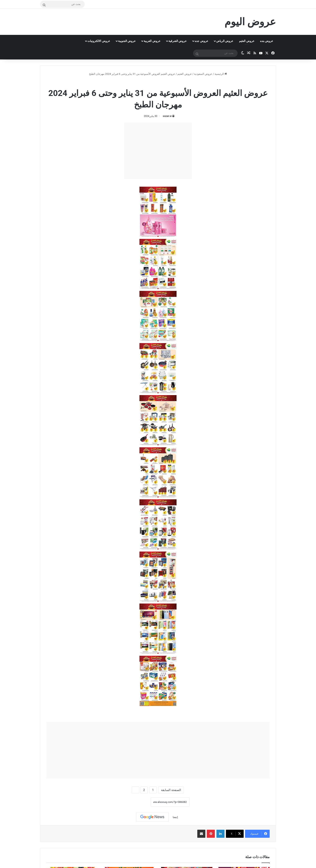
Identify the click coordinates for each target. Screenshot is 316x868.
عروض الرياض (225, 41)
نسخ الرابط (138, 802)
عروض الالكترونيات (99, 41)
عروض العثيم (247, 41)
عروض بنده (267, 41)
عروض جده (201, 41)
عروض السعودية (203, 74)
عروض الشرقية (178, 41)
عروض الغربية (152, 41)
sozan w (167, 116)
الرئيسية (221, 74)
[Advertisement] (158, 151)
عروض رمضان (149, 83)
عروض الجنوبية (127, 41)
